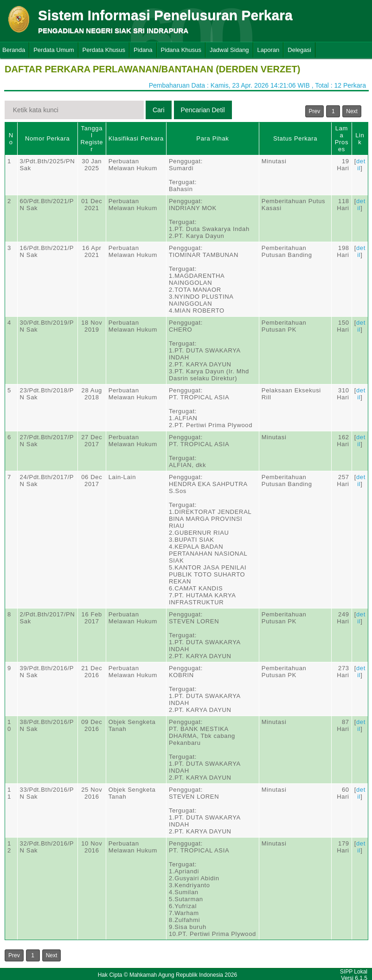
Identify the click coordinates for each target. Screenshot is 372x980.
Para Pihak (212, 138)
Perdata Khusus (104, 50)
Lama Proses (342, 139)
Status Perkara (295, 138)
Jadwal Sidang (229, 50)
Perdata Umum (54, 50)
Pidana (143, 50)
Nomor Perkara (48, 138)
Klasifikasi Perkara (136, 138)
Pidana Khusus (181, 50)
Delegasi (299, 50)
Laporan (269, 50)
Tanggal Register (92, 139)
